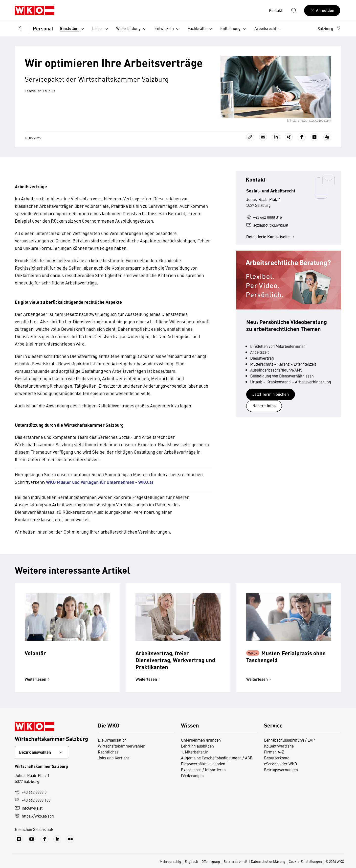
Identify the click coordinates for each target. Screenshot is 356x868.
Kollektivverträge (279, 746)
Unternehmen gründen (201, 740)
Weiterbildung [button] (132, 29)
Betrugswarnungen (281, 770)
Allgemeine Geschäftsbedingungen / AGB (217, 758)
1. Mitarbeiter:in (195, 752)
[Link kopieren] (250, 137)
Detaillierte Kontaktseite (271, 237)
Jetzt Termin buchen (271, 394)
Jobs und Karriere (114, 758)
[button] (329, 28)
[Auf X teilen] (314, 137)
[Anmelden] (322, 11)
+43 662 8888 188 (33, 800)
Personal (43, 28)
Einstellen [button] (73, 29)
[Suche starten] (294, 10)
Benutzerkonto (277, 758)
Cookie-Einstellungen (305, 861)
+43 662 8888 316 (264, 217)
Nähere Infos (264, 406)
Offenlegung (211, 861)
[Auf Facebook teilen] (302, 137)
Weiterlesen (38, 679)
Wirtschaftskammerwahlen (122, 746)
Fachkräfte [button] (201, 29)
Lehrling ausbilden (197, 746)
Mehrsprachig (170, 861)
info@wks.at (29, 808)
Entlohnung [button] (234, 29)
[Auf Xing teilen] (289, 137)
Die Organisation (112, 740)
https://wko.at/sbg (34, 816)
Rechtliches (108, 752)
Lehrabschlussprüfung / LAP (289, 740)
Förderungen (192, 775)
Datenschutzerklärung (268, 861)
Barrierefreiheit (235, 861)
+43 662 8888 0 (31, 792)
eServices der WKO (280, 764)
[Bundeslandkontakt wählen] (42, 752)
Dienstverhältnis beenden (203, 764)
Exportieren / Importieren (203, 770)
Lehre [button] (101, 29)
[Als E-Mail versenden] (263, 137)
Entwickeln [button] (168, 29)
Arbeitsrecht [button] (269, 29)
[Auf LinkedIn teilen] (276, 137)
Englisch (191, 861)
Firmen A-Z (274, 752)
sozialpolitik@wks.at (267, 225)
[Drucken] (327, 137)
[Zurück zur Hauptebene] (20, 28)
